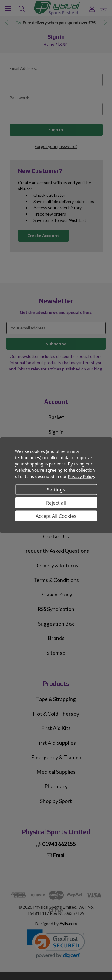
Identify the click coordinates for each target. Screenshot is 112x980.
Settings (56, 489)
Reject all (56, 503)
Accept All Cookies (56, 516)
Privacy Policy (81, 476)
